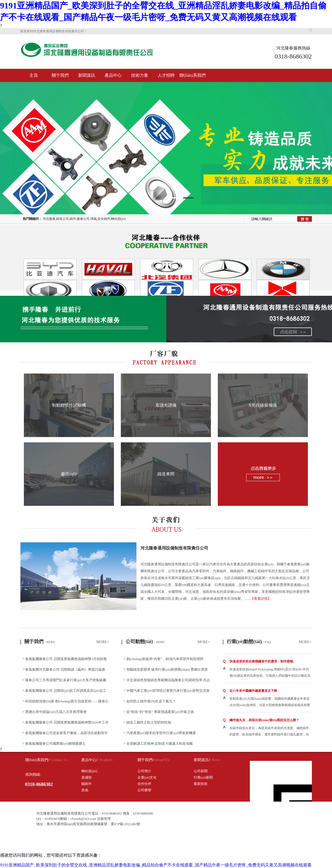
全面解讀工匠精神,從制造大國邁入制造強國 (160, 744)
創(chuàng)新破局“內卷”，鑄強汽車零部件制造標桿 (165, 659)
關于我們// (146, 760)
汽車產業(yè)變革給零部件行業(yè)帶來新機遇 (161, 733)
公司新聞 (201, 771)
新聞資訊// (202, 760)
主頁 (34, 75)
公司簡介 (144, 771)
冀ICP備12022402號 (125, 824)
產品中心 (113, 75)
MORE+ (103, 642)
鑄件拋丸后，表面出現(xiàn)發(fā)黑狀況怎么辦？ (264, 720)
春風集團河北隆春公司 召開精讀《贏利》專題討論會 (65, 669)
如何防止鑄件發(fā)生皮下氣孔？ (151, 701)
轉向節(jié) (89, 771)
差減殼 (87, 777)
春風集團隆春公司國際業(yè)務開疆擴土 (56, 744)
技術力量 (140, 75)
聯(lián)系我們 (192, 75)
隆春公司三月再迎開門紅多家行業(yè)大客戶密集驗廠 (66, 680)
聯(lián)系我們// (38, 760)
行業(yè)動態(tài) (249, 642)
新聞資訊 (87, 75)
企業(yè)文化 (147, 777)
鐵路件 (87, 784)
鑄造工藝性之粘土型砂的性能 (149, 722)
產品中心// (90, 760)
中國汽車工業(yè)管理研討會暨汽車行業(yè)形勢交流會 (168, 691)
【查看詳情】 (261, 599)
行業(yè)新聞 (203, 777)
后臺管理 (104, 819)
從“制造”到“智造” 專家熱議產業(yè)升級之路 (160, 712)
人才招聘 (166, 75)
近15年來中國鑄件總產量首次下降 (253, 691)
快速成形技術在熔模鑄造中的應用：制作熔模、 (263, 661)
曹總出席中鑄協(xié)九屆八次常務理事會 (56, 712)
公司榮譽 (144, 790)
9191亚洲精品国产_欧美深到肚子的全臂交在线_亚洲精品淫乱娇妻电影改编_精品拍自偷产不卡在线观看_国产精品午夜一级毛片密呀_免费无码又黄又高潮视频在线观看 (156, 865)
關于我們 (60, 75)
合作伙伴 (144, 784)
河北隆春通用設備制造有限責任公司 (174, 548)
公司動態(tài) (145, 642)
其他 (85, 790)
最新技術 (201, 784)
